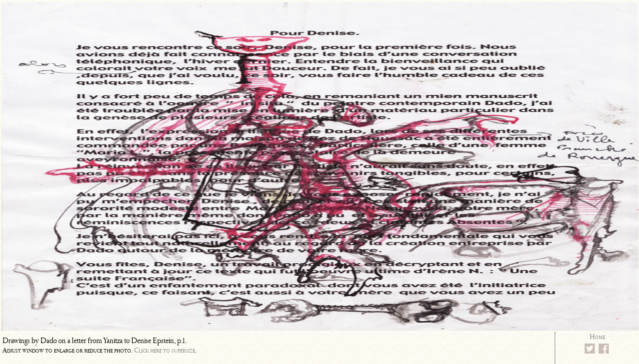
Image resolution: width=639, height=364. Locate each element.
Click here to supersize (165, 350)
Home (597, 337)
